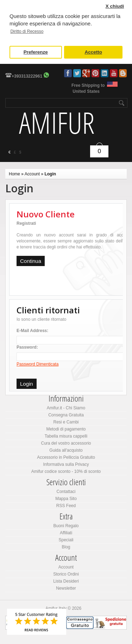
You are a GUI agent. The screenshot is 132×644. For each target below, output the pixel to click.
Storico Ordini (66, 574)
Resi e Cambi (66, 422)
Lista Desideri (66, 581)
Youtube (114, 73)
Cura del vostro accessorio (66, 443)
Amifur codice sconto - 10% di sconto (66, 471)
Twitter (77, 73)
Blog (123, 73)
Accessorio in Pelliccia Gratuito (66, 457)
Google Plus (86, 73)
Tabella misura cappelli (66, 436)
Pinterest (95, 73)
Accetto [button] (93, 52)
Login (50, 174)
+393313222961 (27, 76)
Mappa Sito (66, 499)
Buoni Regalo (66, 526)
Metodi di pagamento (66, 429)
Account (32, 174)
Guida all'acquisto (66, 450)
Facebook (68, 73)
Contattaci (66, 492)
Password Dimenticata (37, 364)
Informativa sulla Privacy (66, 464)
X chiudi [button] (115, 6)
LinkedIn (105, 73)
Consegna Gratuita (66, 415)
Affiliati (66, 533)
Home (14, 174)
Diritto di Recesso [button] (27, 31)
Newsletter (66, 588)
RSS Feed (66, 506)
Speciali (66, 540)
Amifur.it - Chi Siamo (66, 408)
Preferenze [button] (36, 52)
